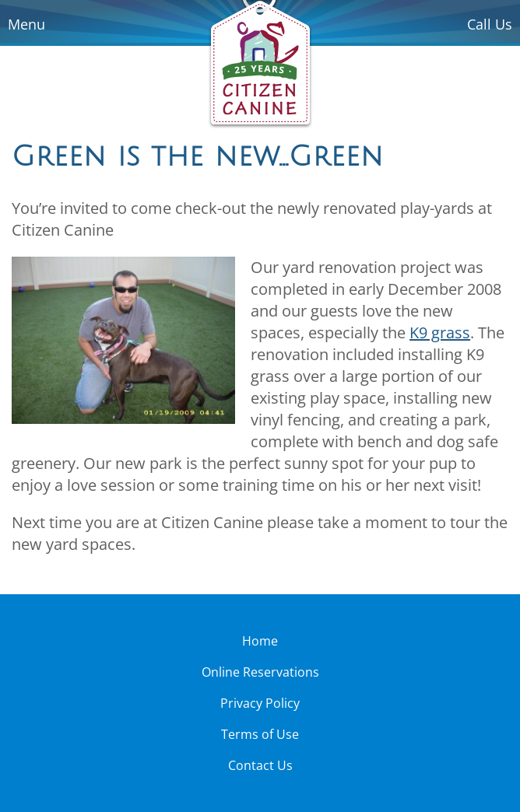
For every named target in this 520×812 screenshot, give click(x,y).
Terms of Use (260, 734)
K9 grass (440, 332)
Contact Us (260, 765)
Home (260, 641)
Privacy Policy (260, 703)
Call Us (490, 24)
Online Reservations (260, 672)
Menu (26, 24)
